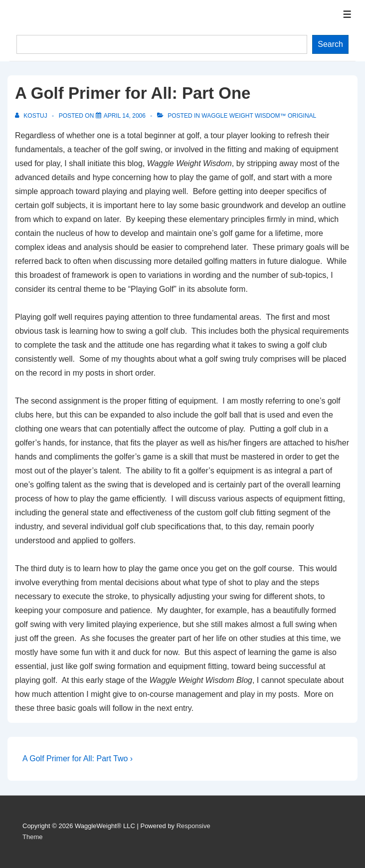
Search (330, 44)
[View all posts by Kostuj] (32, 116)
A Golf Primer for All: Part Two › (78, 759)
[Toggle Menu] (347, 14)
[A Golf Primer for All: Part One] (125, 116)
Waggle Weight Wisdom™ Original (259, 116)
